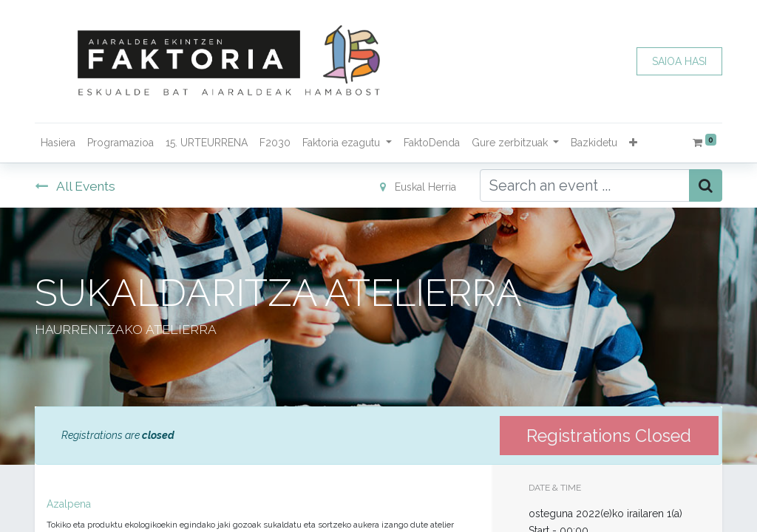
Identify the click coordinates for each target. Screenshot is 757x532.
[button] (633, 143)
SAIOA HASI (679, 61)
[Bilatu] (706, 185)
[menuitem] (58, 143)
